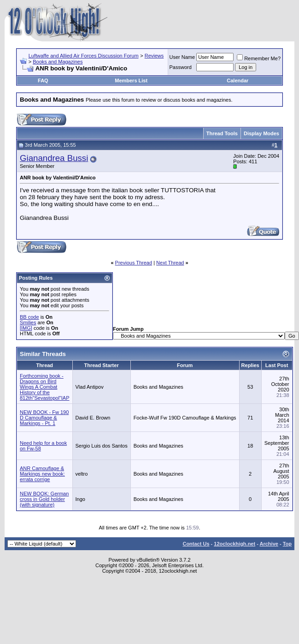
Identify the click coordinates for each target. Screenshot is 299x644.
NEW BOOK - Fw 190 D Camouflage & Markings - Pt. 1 (44, 418)
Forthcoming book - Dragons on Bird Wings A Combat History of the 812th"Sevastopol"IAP (45, 387)
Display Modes (261, 133)
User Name (182, 57)
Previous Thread (134, 263)
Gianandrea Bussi (54, 158)
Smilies (28, 322)
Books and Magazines (58, 62)
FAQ (43, 80)
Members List (131, 80)
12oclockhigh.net (235, 544)
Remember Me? (259, 58)
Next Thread (170, 263)
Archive (269, 544)
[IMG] (26, 328)
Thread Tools (222, 133)
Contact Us (196, 544)
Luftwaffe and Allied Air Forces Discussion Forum (84, 56)
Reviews (154, 56)
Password (181, 67)
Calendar (237, 80)
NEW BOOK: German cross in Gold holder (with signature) (44, 499)
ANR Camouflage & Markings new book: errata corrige (42, 474)
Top (287, 544)
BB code (29, 317)
